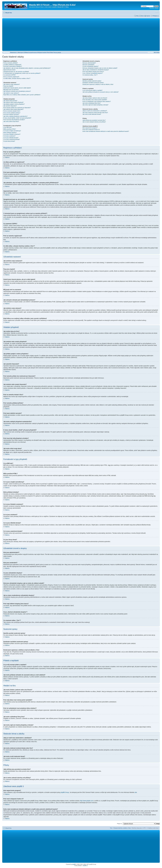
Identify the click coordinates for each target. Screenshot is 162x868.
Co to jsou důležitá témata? (11, 138)
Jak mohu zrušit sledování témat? (92, 114)
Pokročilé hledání (154, 8)
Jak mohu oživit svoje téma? (11, 121)
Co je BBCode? (8, 127)
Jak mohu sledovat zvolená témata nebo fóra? (95, 113)
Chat (142, 16)
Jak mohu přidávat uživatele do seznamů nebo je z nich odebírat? (101, 92)
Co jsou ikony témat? (9, 141)
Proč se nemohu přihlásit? (11, 63)
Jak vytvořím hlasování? (10, 106)
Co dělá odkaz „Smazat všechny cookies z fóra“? (17, 78)
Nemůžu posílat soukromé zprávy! (92, 81)
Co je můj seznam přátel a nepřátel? (93, 90)
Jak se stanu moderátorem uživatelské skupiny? (96, 70)
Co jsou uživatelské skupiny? (91, 66)
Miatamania (13, 53)
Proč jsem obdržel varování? (11, 114)
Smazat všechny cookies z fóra (122, 828)
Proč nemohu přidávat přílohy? (12, 113)
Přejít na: (119, 824)
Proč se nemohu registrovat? (11, 77)
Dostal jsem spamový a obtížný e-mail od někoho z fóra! (98, 84)
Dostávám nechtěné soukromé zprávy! (93, 83)
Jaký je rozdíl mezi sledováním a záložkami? (95, 111)
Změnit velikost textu (157, 12)
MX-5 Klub (157, 53)
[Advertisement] (81, 34)
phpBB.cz (85, 865)
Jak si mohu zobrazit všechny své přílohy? (94, 122)
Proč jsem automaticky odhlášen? (13, 66)
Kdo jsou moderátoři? (88, 65)
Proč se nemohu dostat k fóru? (12, 111)
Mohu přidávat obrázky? (10, 133)
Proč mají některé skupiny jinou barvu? (93, 72)
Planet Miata (50, 53)
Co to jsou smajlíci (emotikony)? (12, 131)
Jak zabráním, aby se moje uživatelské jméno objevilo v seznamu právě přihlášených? (27, 68)
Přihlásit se (156, 16)
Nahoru (7, 157)
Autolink (44, 53)
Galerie (148, 16)
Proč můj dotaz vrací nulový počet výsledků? (95, 100)
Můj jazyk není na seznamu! (11, 90)
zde (136, 792)
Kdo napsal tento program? (90, 128)
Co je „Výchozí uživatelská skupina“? (93, 73)
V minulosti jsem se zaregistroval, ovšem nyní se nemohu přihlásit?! (22, 73)
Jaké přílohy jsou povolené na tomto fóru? (94, 120)
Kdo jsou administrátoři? (89, 63)
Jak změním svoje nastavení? (12, 84)
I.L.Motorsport (20, 53)
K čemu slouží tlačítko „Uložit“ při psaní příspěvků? (17, 118)
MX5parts (40, 53)
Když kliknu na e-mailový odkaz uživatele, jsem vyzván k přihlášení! (22, 95)
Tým (111, 828)
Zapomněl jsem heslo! (9, 70)
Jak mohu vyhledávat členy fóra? (92, 103)
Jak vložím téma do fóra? (10, 101)
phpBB (74, 864)
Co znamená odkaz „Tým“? (90, 75)
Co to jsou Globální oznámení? (12, 134)
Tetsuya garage (57, 53)
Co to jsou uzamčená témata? (12, 139)
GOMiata (26, 53)
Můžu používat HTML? (10, 129)
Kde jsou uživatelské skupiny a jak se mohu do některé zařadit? (100, 68)
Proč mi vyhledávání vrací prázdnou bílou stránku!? (97, 101)
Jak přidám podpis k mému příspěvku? (14, 104)
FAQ (137, 16)
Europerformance (33, 53)
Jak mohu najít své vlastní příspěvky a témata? (95, 105)
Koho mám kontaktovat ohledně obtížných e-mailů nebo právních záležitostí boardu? (106, 131)
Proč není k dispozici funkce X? (91, 130)
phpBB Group (65, 792)
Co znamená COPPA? (10, 75)
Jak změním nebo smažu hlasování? (13, 109)
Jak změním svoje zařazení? (11, 93)
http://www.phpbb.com (87, 801)
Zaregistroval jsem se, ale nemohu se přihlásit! (16, 72)
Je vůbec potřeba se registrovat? (12, 65)
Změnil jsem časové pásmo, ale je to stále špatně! (17, 88)
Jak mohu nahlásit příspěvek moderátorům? (15, 116)
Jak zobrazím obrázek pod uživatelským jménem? (17, 91)
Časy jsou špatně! (8, 86)
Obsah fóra (9, 13)
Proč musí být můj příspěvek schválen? (14, 120)
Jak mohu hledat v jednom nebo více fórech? (95, 98)
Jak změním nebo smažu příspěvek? (13, 102)
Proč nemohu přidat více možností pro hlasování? (17, 108)
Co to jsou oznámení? (9, 136)
